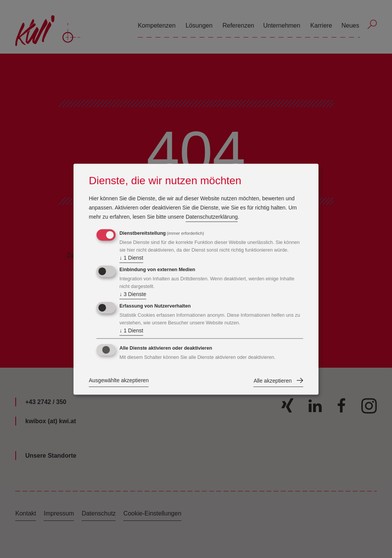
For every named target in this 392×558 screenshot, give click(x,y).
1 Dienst (131, 259)
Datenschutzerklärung (212, 217)
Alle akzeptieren (273, 381)
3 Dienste (133, 295)
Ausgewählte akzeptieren (119, 380)
